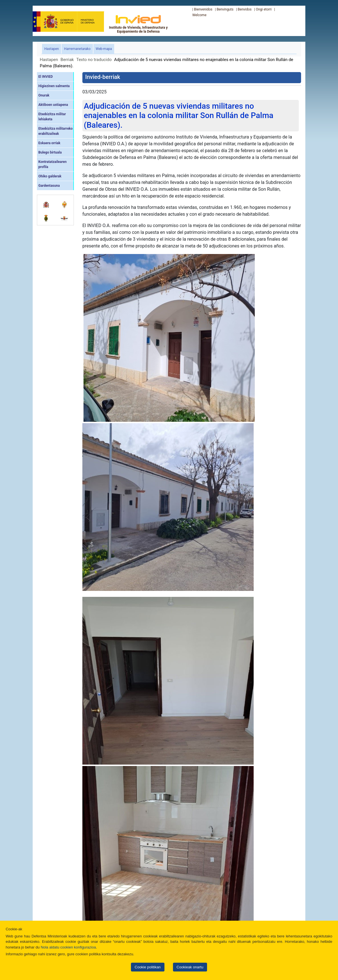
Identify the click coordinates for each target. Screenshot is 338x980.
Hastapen (53, 48)
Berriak (67, 60)
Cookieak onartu (190, 967)
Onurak (44, 95)
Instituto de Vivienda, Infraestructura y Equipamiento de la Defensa (138, 24)
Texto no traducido (94, 60)
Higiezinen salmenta (54, 86)
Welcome (199, 15)
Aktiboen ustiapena (53, 105)
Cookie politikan (148, 967)
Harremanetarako (77, 49)
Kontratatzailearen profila (52, 164)
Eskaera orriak (49, 143)
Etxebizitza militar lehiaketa (52, 117)
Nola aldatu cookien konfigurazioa (68, 947)
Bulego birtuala (50, 152)
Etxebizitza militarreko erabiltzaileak (56, 131)
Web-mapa (104, 49)
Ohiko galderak (50, 176)
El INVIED (46, 77)
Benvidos (245, 9)
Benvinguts (225, 9)
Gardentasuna (49, 186)
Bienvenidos (203, 9)
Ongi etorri (264, 9)
